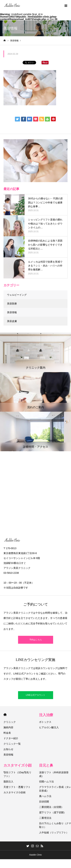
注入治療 (46, 715)
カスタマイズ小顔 (18, 765)
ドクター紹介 (11, 738)
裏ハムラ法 (45, 796)
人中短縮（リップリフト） (54, 832)
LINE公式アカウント (35, 695)
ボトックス (45, 722)
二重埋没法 (45, 818)
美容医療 (12, 304)
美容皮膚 (12, 321)
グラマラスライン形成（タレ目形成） (55, 789)
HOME (5, 715)
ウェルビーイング (17, 295)
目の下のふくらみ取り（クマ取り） (55, 825)
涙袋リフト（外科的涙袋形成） (54, 774)
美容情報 (12, 312)
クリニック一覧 (12, 744)
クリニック (10, 722)
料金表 (7, 733)
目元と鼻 (46, 765)
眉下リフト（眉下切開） (53, 812)
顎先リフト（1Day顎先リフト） (17, 774)
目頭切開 (44, 802)
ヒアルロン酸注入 (49, 727)
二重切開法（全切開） (51, 807)
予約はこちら (36, 640)
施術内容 (8, 727)
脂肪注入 (8, 782)
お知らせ (8, 749)
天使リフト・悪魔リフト (17, 787)
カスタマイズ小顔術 (15, 792)
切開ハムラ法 (46, 782)
